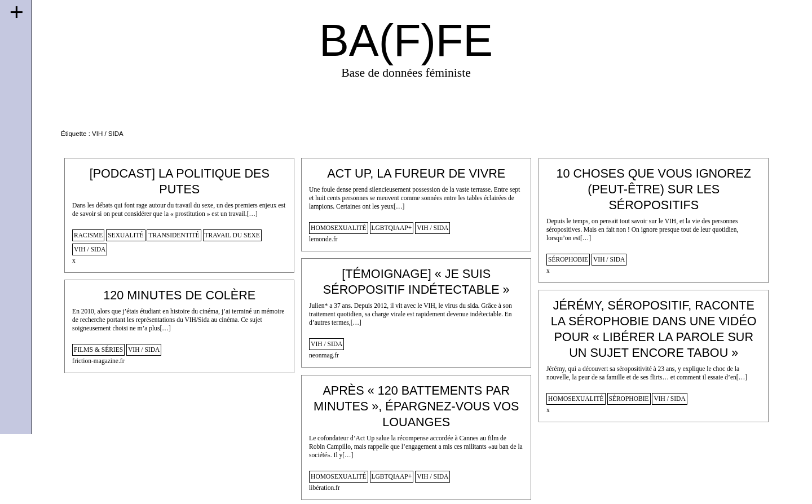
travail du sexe (232, 235)
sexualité (125, 235)
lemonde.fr (323, 239)
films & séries (98, 350)
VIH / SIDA (90, 249)
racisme (88, 235)
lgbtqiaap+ (392, 228)
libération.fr (325, 488)
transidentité (174, 235)
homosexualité (339, 228)
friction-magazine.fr (98, 361)
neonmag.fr (324, 355)
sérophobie (568, 259)
